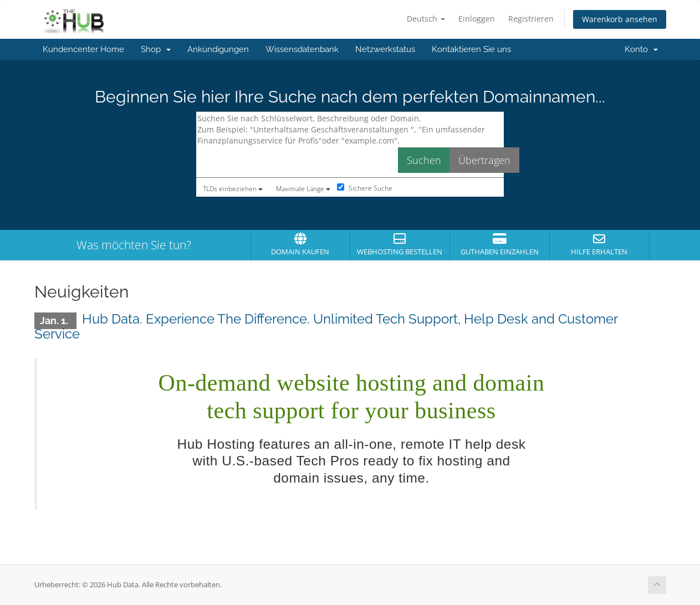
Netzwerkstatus (385, 49)
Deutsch (426, 19)
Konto (641, 49)
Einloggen (477, 19)
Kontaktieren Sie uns (471, 49)
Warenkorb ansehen (620, 19)
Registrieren (531, 19)
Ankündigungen (218, 49)
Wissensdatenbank (302, 49)
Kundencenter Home (83, 49)
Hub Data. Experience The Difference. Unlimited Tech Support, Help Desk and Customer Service (326, 326)
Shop (156, 49)
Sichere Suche (365, 188)
